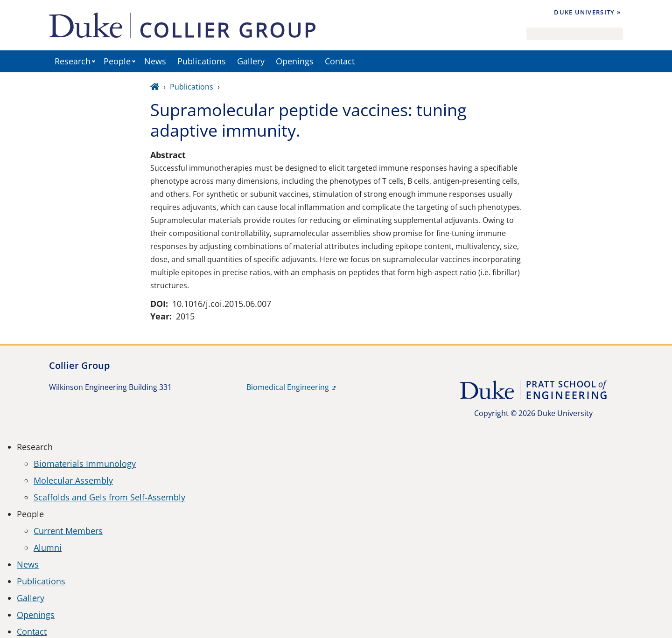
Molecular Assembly (73, 480)
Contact (340, 61)
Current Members (68, 531)
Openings (295, 61)
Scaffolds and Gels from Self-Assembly (109, 497)
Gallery (251, 61)
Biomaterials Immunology (85, 464)
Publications (202, 61)
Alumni (48, 548)
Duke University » (587, 12)
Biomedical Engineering (288, 387)
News (155, 61)
